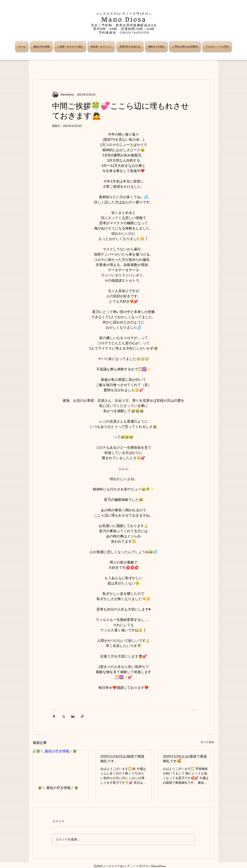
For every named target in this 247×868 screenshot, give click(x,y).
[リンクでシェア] (82, 716)
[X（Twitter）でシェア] (63, 716)
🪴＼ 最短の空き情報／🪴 (58, 788)
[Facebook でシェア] (54, 716)
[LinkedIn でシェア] (73, 716)
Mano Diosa (124, 19)
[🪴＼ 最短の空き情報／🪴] (61, 765)
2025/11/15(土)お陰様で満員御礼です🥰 (185, 759)
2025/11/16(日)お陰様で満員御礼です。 (122, 759)
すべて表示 (207, 742)
